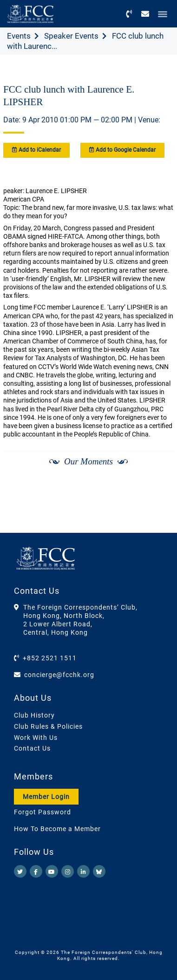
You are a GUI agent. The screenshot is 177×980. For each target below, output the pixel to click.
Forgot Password (43, 812)
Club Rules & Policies (48, 726)
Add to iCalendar (36, 150)
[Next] (157, 509)
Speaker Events (71, 36)
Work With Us (36, 738)
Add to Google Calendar (122, 150)
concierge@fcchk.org (59, 675)
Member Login (46, 797)
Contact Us (32, 748)
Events (19, 36)
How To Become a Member (57, 829)
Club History (34, 715)
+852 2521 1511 (50, 658)
